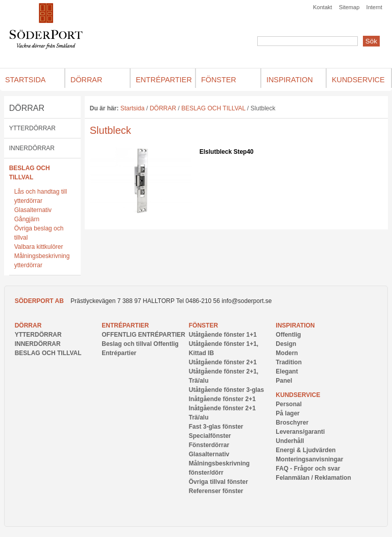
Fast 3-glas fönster (216, 427)
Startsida (132, 108)
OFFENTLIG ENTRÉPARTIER (143, 335)
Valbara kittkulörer (39, 247)
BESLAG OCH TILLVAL (30, 173)
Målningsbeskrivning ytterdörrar (42, 261)
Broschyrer (292, 423)
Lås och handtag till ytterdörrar (41, 196)
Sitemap (349, 7)
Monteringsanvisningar (309, 459)
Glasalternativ (33, 210)
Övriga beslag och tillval (39, 233)
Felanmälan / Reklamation (313, 478)
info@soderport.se (247, 301)
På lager (288, 413)
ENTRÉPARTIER (125, 325)
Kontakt (322, 7)
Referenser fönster (216, 491)
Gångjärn (27, 219)
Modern (287, 353)
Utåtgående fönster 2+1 (223, 362)
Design (286, 344)
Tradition (289, 362)
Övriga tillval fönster (218, 482)
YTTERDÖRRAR (32, 128)
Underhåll (290, 441)
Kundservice (298, 395)
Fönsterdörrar (209, 445)
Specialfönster (210, 436)
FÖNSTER (203, 325)
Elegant (287, 371)
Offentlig (288, 335)
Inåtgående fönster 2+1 (222, 399)
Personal (289, 404)
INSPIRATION (295, 325)
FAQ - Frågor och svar (308, 469)
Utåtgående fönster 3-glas (226, 390)
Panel (284, 381)
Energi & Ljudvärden (305, 450)
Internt (374, 7)
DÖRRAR (27, 108)
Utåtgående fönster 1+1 (223, 335)
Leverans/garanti (300, 432)
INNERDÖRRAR (32, 148)
